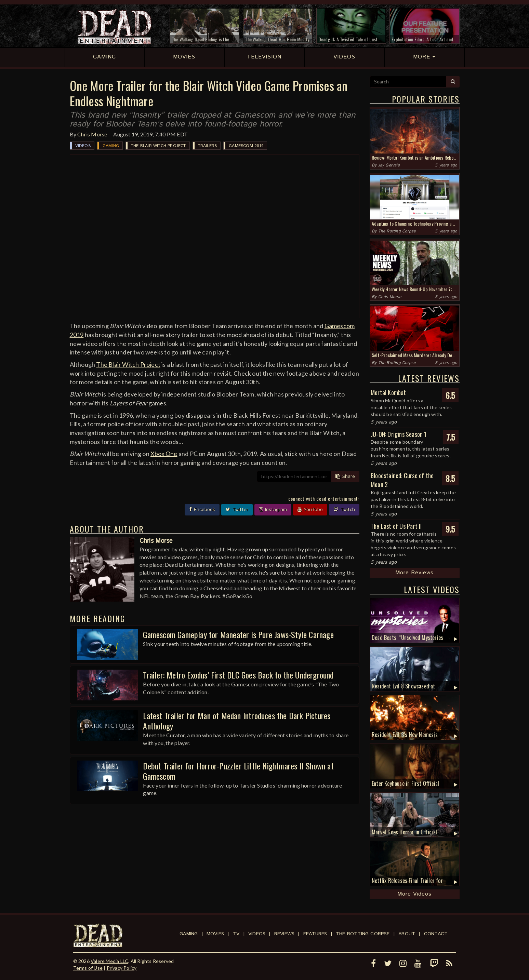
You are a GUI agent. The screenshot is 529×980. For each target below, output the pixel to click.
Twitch (344, 510)
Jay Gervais (389, 165)
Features (315, 934)
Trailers (208, 146)
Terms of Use (88, 968)
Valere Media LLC (109, 961)
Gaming (111, 146)
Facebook (202, 510)
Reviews (284, 934)
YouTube (310, 510)
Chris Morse (92, 134)
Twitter (237, 510)
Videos (83, 146)
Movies (215, 934)
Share (345, 476)
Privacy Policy (122, 968)
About (407, 934)
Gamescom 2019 (246, 146)
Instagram (273, 510)
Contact (436, 934)
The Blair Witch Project (158, 146)
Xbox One (164, 454)
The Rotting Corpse (397, 231)
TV (236, 934)
